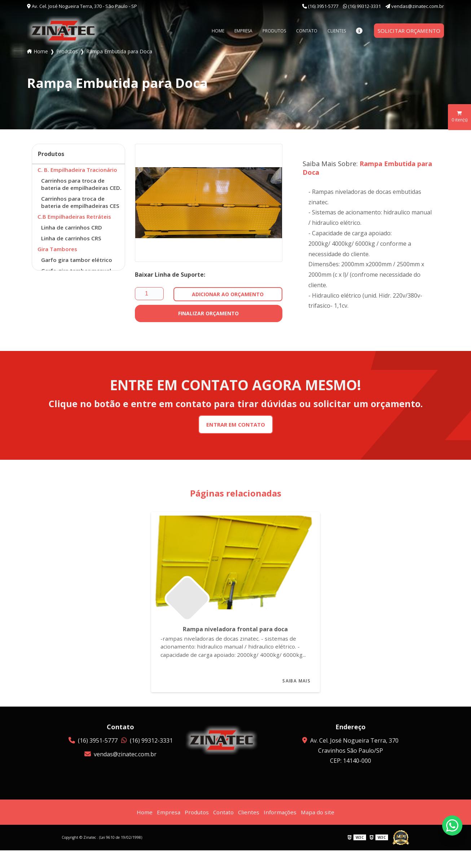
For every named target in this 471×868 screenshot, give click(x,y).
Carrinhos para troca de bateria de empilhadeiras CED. (76, 190)
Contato (302, 31)
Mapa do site (320, 830)
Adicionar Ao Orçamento (228, 294)
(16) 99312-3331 (362, 6)
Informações (281, 830)
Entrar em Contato (236, 425)
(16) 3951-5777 (321, 6)
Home (213, 31)
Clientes (332, 31)
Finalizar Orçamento (208, 313)
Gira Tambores (58, 263)
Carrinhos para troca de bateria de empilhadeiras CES (82, 213)
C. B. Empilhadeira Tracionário (79, 170)
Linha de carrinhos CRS (73, 252)
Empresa (239, 31)
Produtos (270, 31)
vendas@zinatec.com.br (415, 6)
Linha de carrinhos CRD (73, 240)
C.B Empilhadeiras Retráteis (76, 228)
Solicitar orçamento (407, 31)
